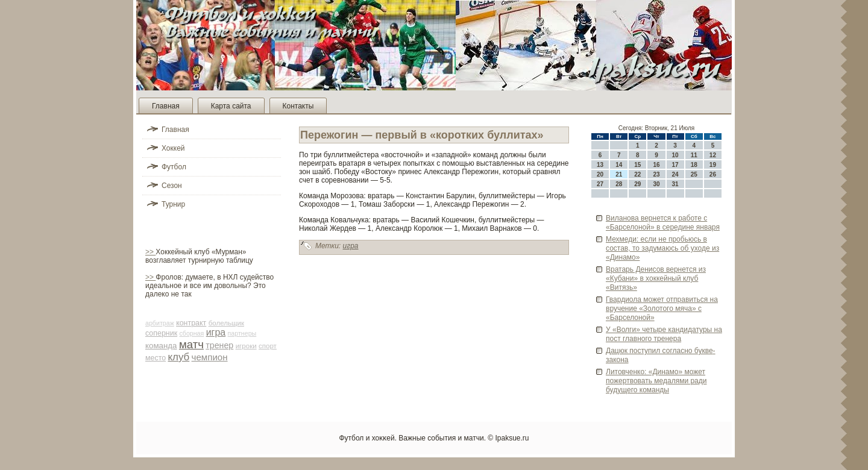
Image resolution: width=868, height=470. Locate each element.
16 (656, 165)
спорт (268, 346)
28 (619, 184)
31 (675, 184)
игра (216, 332)
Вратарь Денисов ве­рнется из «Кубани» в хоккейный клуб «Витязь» (656, 278)
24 (675, 174)
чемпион (210, 357)
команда (161, 346)
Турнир (173, 204)
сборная (191, 333)
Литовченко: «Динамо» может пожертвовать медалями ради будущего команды (656, 381)
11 (694, 155)
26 (713, 174)
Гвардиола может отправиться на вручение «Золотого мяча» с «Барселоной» (662, 309)
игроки (246, 346)
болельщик (226, 323)
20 (600, 174)
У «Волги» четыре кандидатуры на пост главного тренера (664, 334)
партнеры (242, 333)
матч (191, 344)
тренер (219, 345)
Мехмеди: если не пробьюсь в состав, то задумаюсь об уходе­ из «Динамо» (662, 248)
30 (656, 184)
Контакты (298, 106)
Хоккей (173, 148)
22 (637, 174)
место (156, 358)
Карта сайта (231, 106)
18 (694, 165)
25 (694, 174)
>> (150, 252)
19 (713, 165)
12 (713, 155)
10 (675, 155)
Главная (166, 106)
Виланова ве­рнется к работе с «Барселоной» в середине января (663, 223)
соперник (161, 333)
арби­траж (160, 323)
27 (600, 184)
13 (600, 165)
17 (675, 165)
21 (619, 174)
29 (637, 184)
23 (656, 174)
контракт (191, 323)
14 (619, 165)
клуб (179, 357)
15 (637, 165)
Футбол (174, 167)
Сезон (172, 186)
